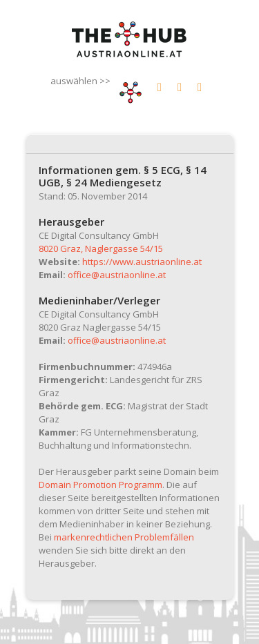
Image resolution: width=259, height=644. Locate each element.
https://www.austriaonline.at (142, 262)
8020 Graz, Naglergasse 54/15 (101, 248)
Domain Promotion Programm (100, 485)
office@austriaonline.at (117, 275)
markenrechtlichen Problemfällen (124, 537)
